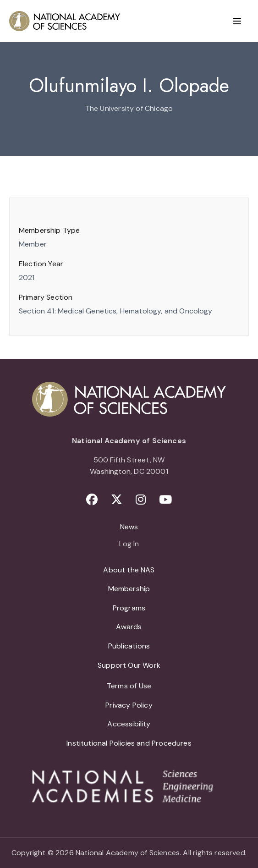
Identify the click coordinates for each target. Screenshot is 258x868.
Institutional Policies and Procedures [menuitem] (129, 743)
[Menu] (237, 21)
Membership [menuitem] (129, 589)
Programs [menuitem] (129, 608)
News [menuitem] (129, 527)
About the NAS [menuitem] (129, 570)
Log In (129, 544)
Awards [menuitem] (129, 627)
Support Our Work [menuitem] (129, 665)
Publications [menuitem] (129, 646)
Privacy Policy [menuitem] (129, 705)
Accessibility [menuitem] (129, 724)
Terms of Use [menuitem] (129, 686)
